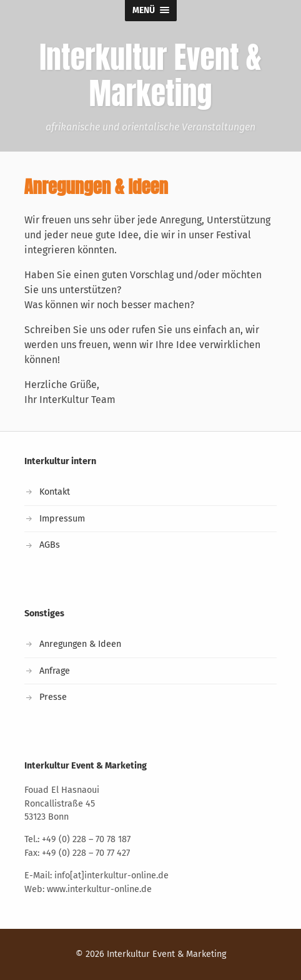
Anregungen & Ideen (80, 644)
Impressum (62, 519)
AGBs (50, 545)
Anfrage (55, 671)
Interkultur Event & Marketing (166, 954)
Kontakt (55, 492)
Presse (53, 697)
